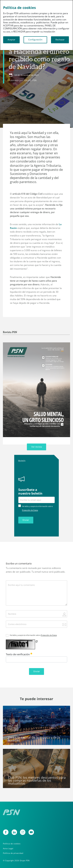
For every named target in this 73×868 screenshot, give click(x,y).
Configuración (35, 40)
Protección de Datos (30, 510)
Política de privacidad (13, 853)
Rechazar (60, 40)
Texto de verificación (19, 654)
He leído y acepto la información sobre (33, 635)
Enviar (26, 520)
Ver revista (37, 447)
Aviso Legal (8, 848)
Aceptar (11, 40)
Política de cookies (12, 844)
